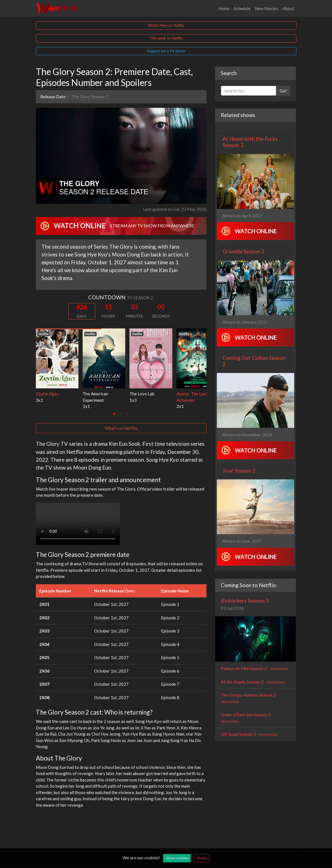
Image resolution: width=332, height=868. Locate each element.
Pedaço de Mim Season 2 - (254, 668)
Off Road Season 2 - (249, 734)
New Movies (267, 8)
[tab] (114, 414)
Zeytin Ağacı (48, 394)
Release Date (53, 97)
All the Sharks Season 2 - (253, 682)
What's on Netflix (121, 428)
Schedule (242, 8)
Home (224, 8)
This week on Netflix (166, 38)
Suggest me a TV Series (166, 51)
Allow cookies (177, 858)
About (288, 8)
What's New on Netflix (166, 25)
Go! (283, 91)
